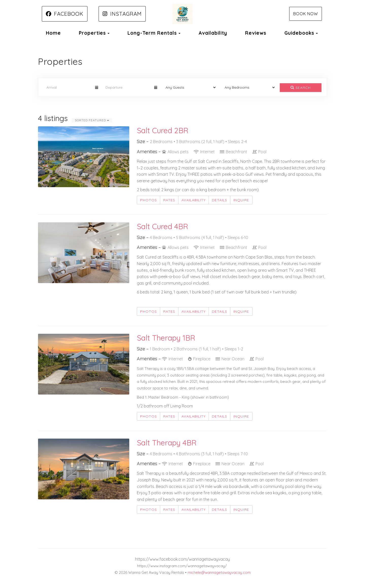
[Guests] (189, 87)
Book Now (306, 14)
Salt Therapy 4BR (167, 443)
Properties (92, 33)
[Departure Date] (128, 87)
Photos (149, 200)
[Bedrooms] (248, 87)
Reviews (256, 33)
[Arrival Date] (69, 87)
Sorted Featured (92, 120)
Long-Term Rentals (152, 33)
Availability (213, 33)
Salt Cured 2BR (163, 130)
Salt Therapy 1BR (166, 338)
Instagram (122, 14)
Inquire (241, 200)
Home (53, 33)
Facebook (65, 14)
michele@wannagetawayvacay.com (219, 572)
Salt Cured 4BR (162, 226)
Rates (169, 200)
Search (301, 88)
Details (220, 200)
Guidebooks (299, 33)
